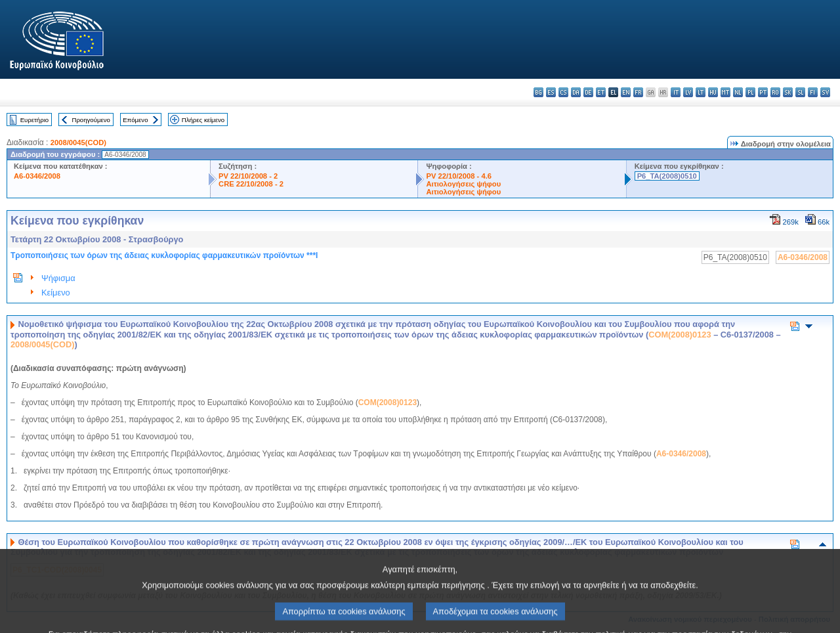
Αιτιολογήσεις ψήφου (463, 184)
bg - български (538, 92)
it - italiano (676, 92)
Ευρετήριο (34, 120)
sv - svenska (825, 92)
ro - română (775, 92)
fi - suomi (813, 92)
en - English (626, 92)
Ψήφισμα (58, 278)
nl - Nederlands (738, 92)
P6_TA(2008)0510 (667, 176)
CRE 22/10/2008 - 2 (251, 184)
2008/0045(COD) (78, 142)
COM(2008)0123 (680, 335)
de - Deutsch (588, 92)
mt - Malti (725, 92)
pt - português (763, 92)
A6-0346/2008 (37, 176)
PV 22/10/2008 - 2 (248, 176)
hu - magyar (713, 92)
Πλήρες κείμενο (203, 120)
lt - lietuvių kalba (701, 92)
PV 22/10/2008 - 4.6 (459, 176)
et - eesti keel (601, 92)
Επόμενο (135, 120)
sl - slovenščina (800, 92)
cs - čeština (563, 92)
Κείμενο (56, 293)
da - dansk (576, 92)
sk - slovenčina (788, 92)
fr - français (638, 92)
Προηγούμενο (91, 120)
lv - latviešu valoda (688, 92)
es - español (551, 92)
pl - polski (750, 92)
